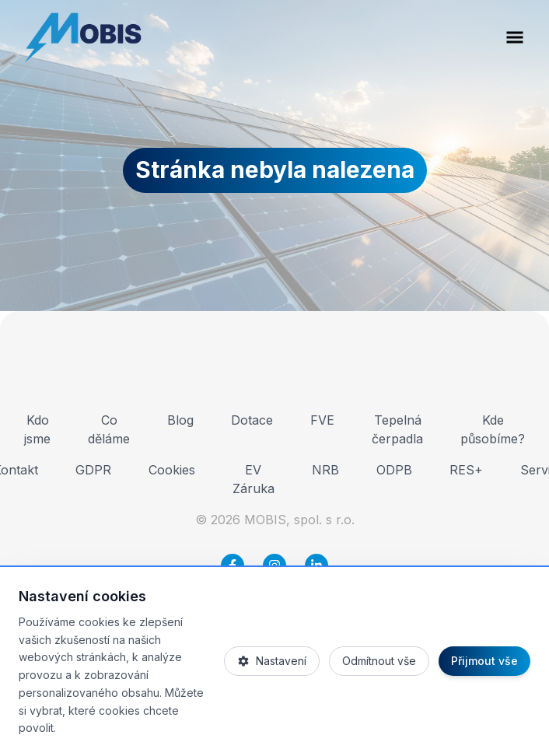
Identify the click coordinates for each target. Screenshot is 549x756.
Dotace (252, 420)
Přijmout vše (484, 661)
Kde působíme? (493, 429)
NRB (325, 470)
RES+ (466, 470)
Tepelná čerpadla (397, 429)
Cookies (172, 470)
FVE (322, 420)
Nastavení (272, 661)
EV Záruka (254, 479)
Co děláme (109, 429)
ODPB (394, 470)
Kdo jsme (37, 429)
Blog (180, 420)
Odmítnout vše (379, 661)
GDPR (93, 470)
